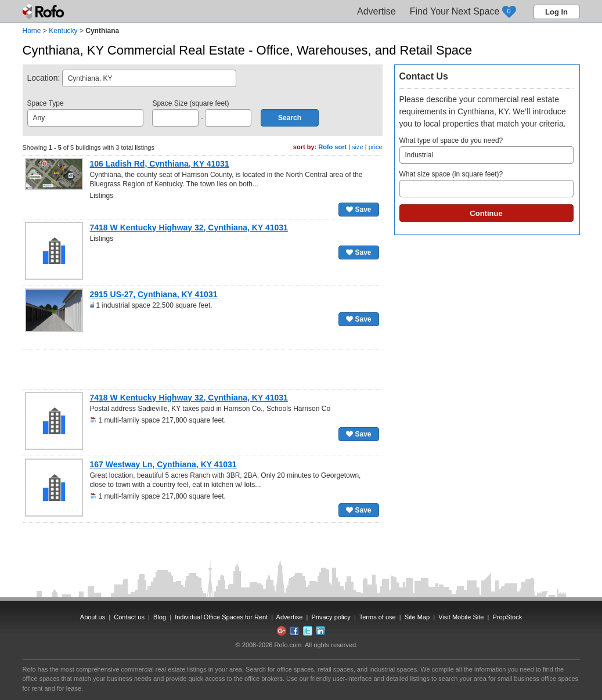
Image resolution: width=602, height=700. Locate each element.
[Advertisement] (203, 369)
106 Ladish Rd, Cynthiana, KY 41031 (160, 164)
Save (358, 210)
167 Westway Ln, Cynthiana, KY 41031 (163, 464)
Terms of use (378, 617)
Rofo (44, 12)
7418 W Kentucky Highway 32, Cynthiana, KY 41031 (189, 228)
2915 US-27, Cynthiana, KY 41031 (154, 294)
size (358, 147)
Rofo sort (332, 147)
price (376, 147)
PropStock (507, 617)
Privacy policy (331, 617)
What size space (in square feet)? (486, 184)
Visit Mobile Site (461, 617)
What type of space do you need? (486, 150)
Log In (556, 12)
